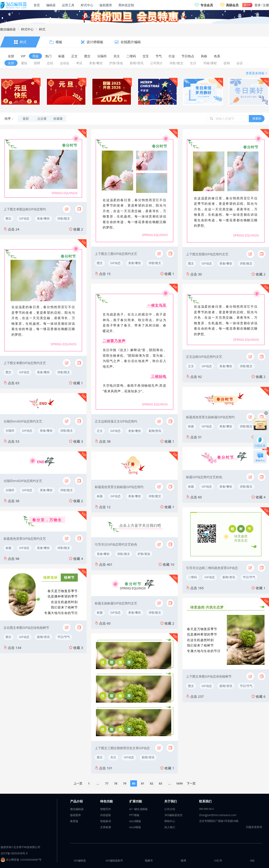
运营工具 (68, 5)
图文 (9, 218)
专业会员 (207, 5)
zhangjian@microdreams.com (218, 815)
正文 (100, 431)
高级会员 (232, 5)
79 (125, 783)
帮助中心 (170, 821)
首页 (37, 5)
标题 (9, 548)
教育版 (74, 821)
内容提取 (106, 815)
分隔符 (10, 431)
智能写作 (106, 809)
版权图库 (106, 5)
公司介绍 (170, 809)
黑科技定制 (126, 5)
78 (116, 783)
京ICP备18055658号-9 (14, 853)
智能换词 (106, 821)
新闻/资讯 (43, 637)
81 (143, 783)
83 (161, 783)
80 (134, 783)
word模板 (135, 821)
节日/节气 (64, 637)
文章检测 (106, 827)
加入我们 (170, 827)
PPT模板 (134, 815)
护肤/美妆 (144, 554)
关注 (113, 757)
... (98, 783)
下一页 (191, 783)
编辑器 (51, 5)
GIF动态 (24, 218)
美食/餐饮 (43, 218)
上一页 (78, 783)
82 (152, 783)
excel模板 (135, 827)
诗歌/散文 (64, 218)
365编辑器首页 (173, 815)
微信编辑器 (8, 29)
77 (107, 783)
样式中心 (87, 5)
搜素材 (257, 118)
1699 (179, 783)
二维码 (192, 577)
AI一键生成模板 (139, 809)
